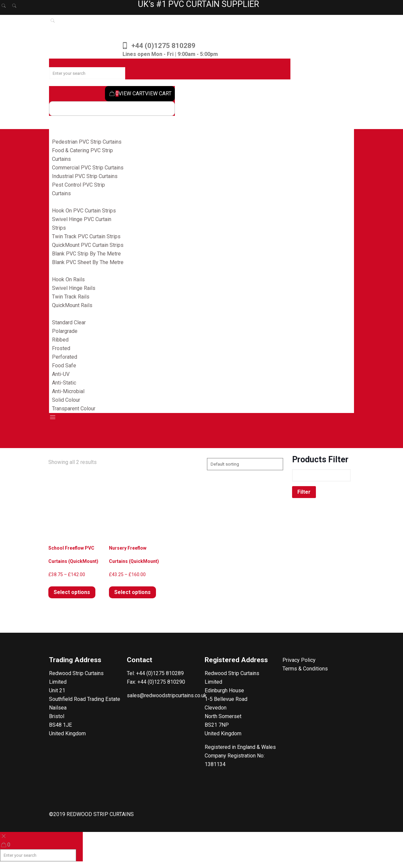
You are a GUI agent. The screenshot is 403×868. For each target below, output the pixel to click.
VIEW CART (127, 93)
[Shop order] (245, 464)
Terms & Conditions (305, 669)
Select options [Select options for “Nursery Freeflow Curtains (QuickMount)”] (132, 592)
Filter (304, 492)
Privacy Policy (299, 660)
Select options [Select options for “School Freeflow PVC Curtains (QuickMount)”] (72, 592)
